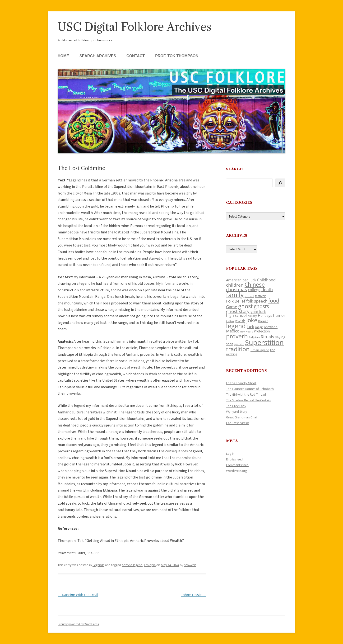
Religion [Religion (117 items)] (254, 337)
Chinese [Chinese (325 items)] (255, 285)
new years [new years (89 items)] (247, 331)
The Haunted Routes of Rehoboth (250, 389)
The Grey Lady (236, 406)
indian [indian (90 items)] (230, 321)
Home (63, 56)
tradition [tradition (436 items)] (238, 349)
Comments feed (237, 465)
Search (234, 169)
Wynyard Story (237, 412)
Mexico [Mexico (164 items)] (233, 331)
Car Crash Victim (238, 423)
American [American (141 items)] (234, 280)
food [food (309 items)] (274, 301)
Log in (230, 454)
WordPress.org (236, 471)
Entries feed (234, 459)
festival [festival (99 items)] (249, 296)
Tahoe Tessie (193, 595)
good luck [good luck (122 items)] (258, 312)
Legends (98, 565)
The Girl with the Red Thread (246, 394)
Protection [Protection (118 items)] (262, 331)
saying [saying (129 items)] (280, 337)
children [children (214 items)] (235, 285)
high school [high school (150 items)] (236, 315)
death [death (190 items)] (267, 289)
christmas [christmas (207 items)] (236, 289)
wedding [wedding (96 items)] (232, 354)
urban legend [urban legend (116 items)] (260, 350)
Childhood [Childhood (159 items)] (266, 280)
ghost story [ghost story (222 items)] (238, 311)
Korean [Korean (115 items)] (263, 321)
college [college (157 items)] (254, 290)
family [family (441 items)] (235, 295)
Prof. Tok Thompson (177, 56)
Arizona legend (132, 565)
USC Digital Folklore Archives (134, 27)
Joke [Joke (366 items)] (252, 320)
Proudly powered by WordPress (78, 624)
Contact (136, 56)
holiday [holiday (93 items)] (252, 316)
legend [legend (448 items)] (236, 326)
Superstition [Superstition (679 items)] (264, 342)
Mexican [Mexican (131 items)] (271, 327)
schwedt (190, 565)
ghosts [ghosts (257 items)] (261, 306)
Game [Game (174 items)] (232, 307)
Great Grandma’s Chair (242, 417)
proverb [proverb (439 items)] (237, 336)
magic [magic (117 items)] (259, 327)
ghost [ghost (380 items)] (246, 306)
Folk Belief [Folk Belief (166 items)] (236, 301)
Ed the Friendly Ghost (241, 383)
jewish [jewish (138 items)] (240, 321)
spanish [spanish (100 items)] (239, 344)
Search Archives (98, 56)
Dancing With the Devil (78, 595)
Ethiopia (150, 565)
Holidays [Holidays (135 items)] (265, 315)
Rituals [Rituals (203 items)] (267, 337)
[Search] (280, 183)
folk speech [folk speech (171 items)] (257, 301)
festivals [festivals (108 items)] (261, 296)
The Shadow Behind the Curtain (248, 400)
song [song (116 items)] (229, 344)
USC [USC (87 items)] (273, 350)
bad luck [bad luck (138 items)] (249, 280)
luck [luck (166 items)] (250, 327)
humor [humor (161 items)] (279, 315)
